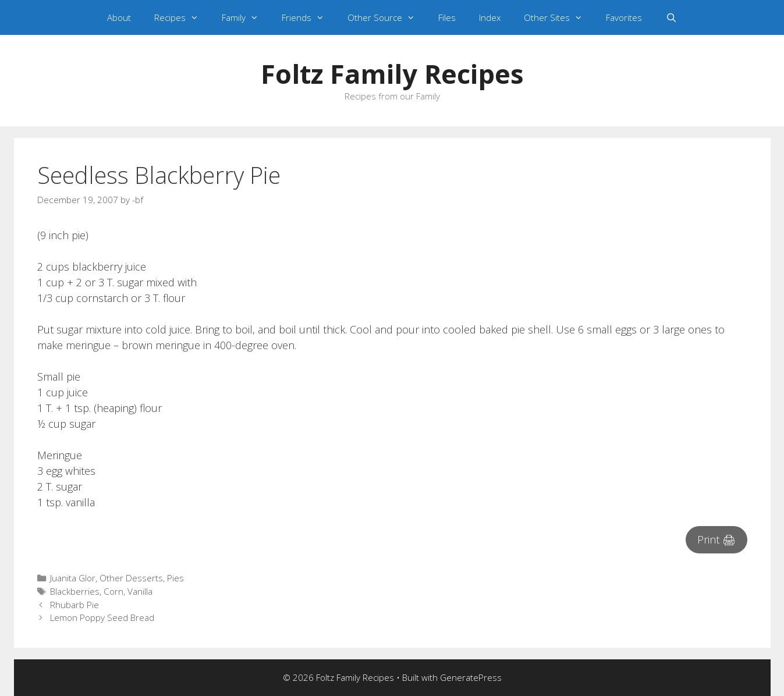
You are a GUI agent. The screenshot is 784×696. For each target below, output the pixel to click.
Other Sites (559, 17)
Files (447, 17)
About (119, 17)
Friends (309, 17)
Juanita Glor (73, 578)
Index (490, 17)
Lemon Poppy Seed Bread (102, 617)
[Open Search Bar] (671, 17)
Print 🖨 (716, 539)
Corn (113, 591)
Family (246, 17)
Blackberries (75, 591)
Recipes (182, 17)
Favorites (624, 17)
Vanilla (140, 591)
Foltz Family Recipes (392, 74)
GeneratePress (471, 677)
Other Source (387, 17)
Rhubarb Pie (75, 605)
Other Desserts (131, 578)
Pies (175, 578)
